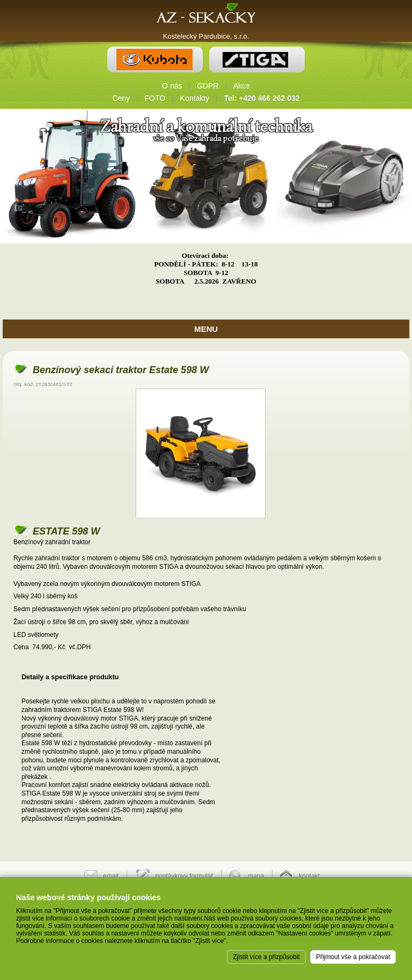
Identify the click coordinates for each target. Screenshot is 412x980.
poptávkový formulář (184, 876)
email (111, 876)
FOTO (155, 98)
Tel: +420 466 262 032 (262, 98)
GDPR (208, 86)
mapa (256, 876)
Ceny (121, 98)
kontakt (309, 876)
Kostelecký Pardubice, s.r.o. (206, 36)
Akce (242, 86)
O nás (172, 86)
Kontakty (195, 98)
